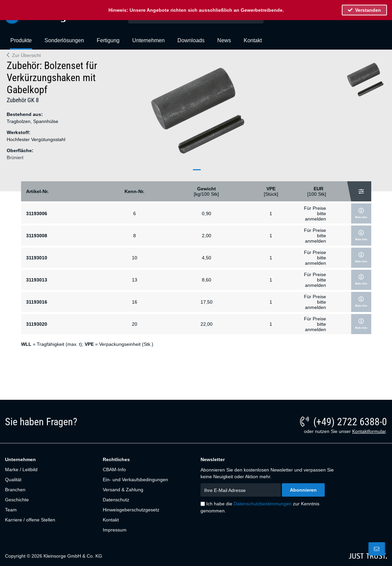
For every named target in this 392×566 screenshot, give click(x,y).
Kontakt (111, 520)
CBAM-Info (114, 469)
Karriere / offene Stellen (30, 520)
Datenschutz (116, 500)
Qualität (13, 480)
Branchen (15, 490)
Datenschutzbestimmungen (263, 504)
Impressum (115, 530)
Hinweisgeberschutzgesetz (131, 510)
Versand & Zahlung (123, 490)
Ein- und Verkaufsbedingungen (135, 480)
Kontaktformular (369, 431)
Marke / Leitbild (21, 469)
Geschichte (17, 500)
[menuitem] (21, 43)
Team (11, 510)
